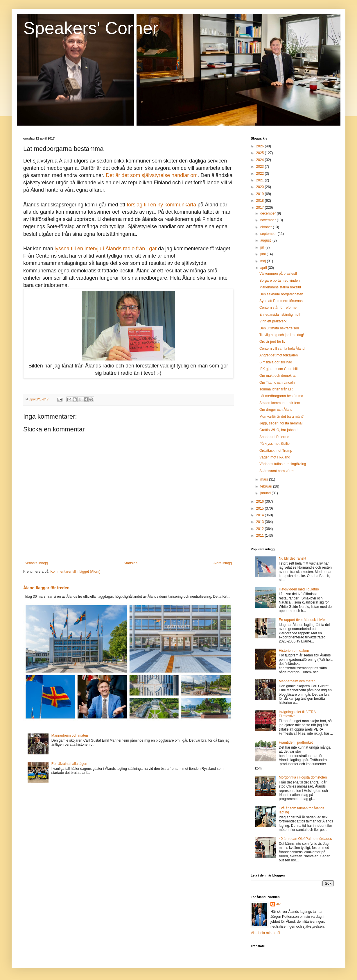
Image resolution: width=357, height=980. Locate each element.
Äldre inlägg (223, 563)
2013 (261, 522)
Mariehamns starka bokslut (280, 287)
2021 (261, 180)
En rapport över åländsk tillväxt (303, 620)
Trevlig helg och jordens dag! (282, 335)
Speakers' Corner (91, 28)
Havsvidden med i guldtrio (299, 589)
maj (264, 261)
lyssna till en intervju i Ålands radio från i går (106, 249)
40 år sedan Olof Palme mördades (305, 839)
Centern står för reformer (279, 308)
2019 (261, 194)
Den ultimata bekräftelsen (279, 328)
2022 (261, 174)
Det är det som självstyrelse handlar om (152, 175)
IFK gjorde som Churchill (278, 369)
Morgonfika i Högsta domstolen (303, 777)
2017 (261, 208)
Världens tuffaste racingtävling (283, 464)
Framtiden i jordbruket (296, 742)
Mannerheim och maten (70, 736)
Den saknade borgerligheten (281, 294)
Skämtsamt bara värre (277, 471)
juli (263, 247)
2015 (261, 508)
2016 (261, 501)
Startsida (131, 563)
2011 (261, 535)
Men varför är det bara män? (281, 417)
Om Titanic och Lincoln (277, 383)
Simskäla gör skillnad (276, 362)
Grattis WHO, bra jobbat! (278, 430)
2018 (261, 201)
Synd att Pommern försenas (281, 301)
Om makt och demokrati (278, 376)
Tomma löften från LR (276, 389)
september (269, 234)
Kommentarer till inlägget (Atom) (75, 572)
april (264, 268)
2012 (261, 529)
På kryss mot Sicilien (276, 444)
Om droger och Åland (276, 410)
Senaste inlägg (36, 563)
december (269, 213)
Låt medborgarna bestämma (281, 396)
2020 (261, 187)
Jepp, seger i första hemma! (281, 423)
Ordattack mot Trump (276, 451)
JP (278, 904)
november (269, 220)
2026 (261, 146)
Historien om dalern (294, 651)
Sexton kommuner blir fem (280, 403)
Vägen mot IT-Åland (275, 457)
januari (266, 493)
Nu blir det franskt (293, 558)
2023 (261, 167)
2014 (261, 515)
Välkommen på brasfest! (278, 274)
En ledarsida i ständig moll (280, 315)
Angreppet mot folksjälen (279, 355)
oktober (267, 227)
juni (263, 254)
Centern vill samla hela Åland (282, 349)
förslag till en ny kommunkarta (161, 205)
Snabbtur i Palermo (274, 437)
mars (265, 479)
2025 (261, 153)
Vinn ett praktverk (273, 321)
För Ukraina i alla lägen (69, 764)
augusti (266, 240)
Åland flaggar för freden (46, 588)
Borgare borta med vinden (280, 281)
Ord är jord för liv (272, 342)
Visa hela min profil (265, 933)
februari (267, 486)
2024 (261, 160)
